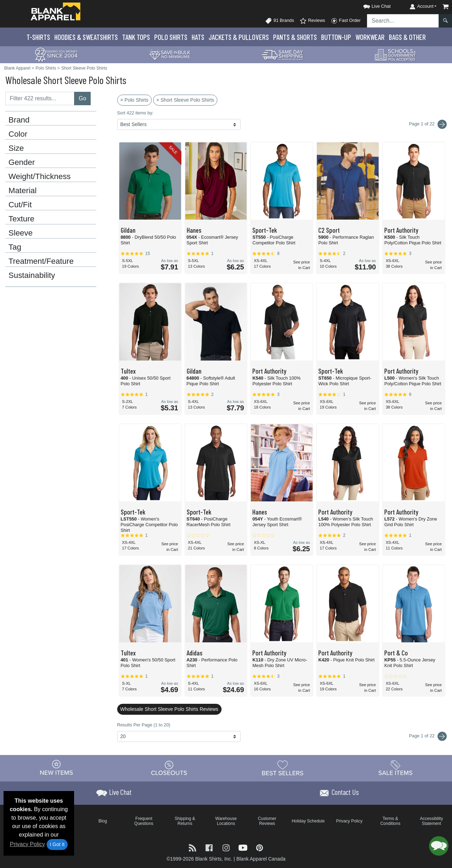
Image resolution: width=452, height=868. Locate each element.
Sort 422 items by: (135, 113)
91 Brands (279, 21)
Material (23, 191)
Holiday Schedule (308, 821)
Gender (22, 162)
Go (82, 98)
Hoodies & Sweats (86, 37)
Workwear (370, 37)
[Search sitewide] (403, 21)
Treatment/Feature (41, 261)
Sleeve (20, 233)
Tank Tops (136, 37)
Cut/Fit (20, 205)
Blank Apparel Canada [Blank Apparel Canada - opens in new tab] (261, 859)
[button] (370, 5)
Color (18, 134)
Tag (15, 247)
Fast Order (346, 21)
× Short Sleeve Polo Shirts (185, 100)
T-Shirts (38, 37)
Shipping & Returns (185, 821)
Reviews (312, 21)
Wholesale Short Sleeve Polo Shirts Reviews (169, 709)
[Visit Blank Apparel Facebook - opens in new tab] (210, 847)
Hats (198, 37)
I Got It (57, 844)
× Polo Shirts (134, 100)
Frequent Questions (144, 821)
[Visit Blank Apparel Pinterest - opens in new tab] (260, 847)
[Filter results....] (40, 99)
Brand (19, 120)
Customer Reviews (267, 821)
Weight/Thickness (40, 177)
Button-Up (336, 37)
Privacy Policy (28, 844)
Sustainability (32, 275)
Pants (295, 37)
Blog (103, 821)
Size (16, 148)
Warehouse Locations (226, 821)
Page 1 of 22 (428, 736)
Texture (21, 219)
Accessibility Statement (431, 821)
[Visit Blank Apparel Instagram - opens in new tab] (227, 847)
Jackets (239, 37)
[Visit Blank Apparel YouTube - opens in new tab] (244, 847)
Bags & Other (407, 37)
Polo (171, 37)
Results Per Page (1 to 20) (144, 725)
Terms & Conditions (390, 821)
